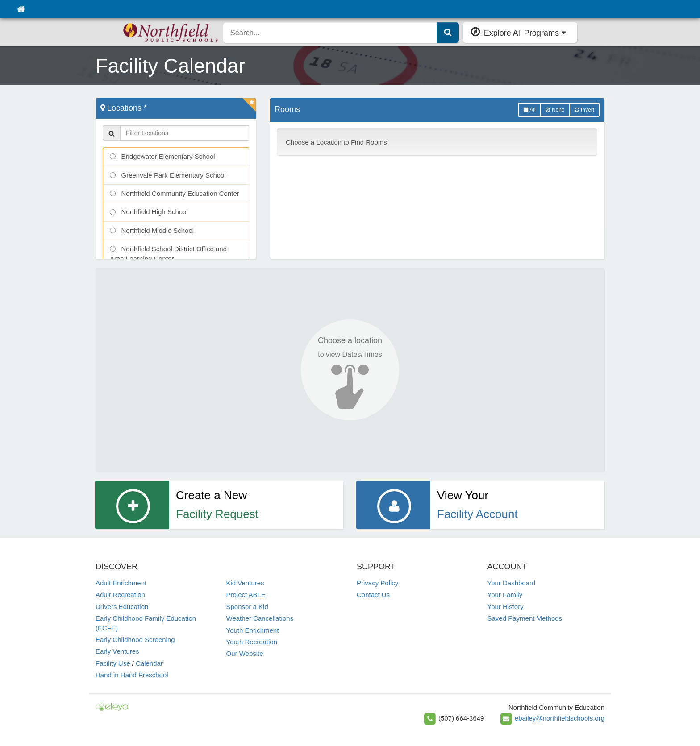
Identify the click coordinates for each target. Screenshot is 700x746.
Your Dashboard (512, 583)
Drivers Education (122, 607)
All (529, 110)
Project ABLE (246, 595)
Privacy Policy (377, 583)
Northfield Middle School (152, 230)
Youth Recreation (252, 642)
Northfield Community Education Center (175, 193)
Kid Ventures (245, 583)
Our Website (245, 653)
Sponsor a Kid (247, 607)
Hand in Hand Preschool (132, 675)
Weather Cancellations (260, 618)
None (555, 110)
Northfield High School (149, 212)
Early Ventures (117, 651)
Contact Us (373, 595)
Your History (506, 607)
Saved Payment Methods (525, 618)
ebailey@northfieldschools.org (560, 718)
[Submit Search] (448, 33)
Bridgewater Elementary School (162, 156)
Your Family (505, 595)
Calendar (149, 663)
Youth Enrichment (253, 630)
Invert (584, 110)
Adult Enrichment (121, 583)
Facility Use (113, 663)
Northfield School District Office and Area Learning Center (168, 253)
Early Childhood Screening (135, 640)
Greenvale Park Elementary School (168, 175)
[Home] (21, 9)
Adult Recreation (120, 595)
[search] (330, 33)
